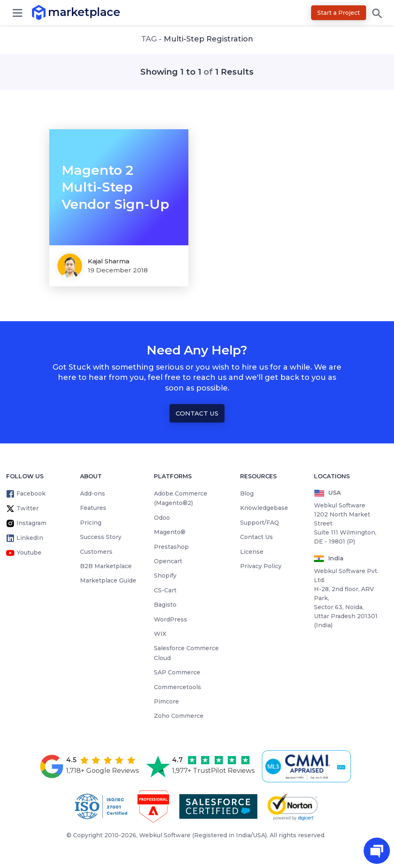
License (252, 552)
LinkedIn (30, 538)
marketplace (48, 12)
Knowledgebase (264, 508)
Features (93, 508)
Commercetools (178, 687)
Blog (247, 493)
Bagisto (165, 605)
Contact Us (197, 413)
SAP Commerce (177, 672)
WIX (160, 634)
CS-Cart (165, 590)
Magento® (170, 532)
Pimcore (166, 701)
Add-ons (93, 493)
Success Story (101, 537)
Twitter (27, 508)
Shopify (165, 576)
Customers (96, 552)
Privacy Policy (261, 566)
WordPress (171, 619)
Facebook (31, 493)
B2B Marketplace (106, 566)
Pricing (91, 523)
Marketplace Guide (108, 580)
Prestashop (171, 547)
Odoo (162, 518)
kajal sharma (109, 261)
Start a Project (339, 13)
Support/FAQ (260, 523)
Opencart (168, 561)
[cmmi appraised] (308, 766)
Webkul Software (165, 835)
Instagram (31, 523)
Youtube (29, 553)
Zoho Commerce (179, 716)
